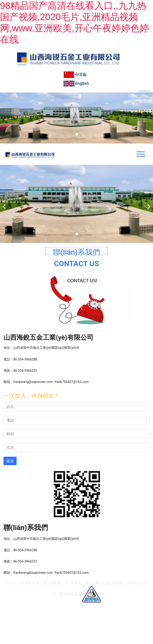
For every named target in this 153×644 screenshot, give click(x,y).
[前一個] (5, 204)
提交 (10, 461)
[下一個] (148, 204)
